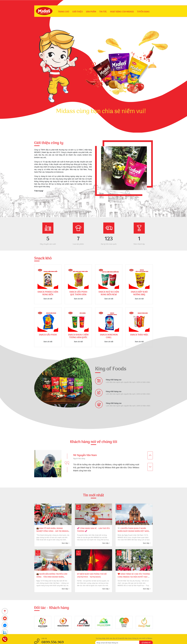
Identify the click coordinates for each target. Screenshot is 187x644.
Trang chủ (64, 12)
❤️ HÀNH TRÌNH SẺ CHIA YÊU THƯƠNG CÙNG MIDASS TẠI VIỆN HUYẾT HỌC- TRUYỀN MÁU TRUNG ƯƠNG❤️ (134, 577)
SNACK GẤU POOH (48, 335)
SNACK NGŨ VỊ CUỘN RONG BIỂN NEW (109, 293)
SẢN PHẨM (91, 12)
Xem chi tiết (48, 299)
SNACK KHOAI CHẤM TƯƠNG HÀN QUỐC (78, 336)
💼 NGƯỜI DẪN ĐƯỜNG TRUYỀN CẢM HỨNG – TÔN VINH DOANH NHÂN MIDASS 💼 (52, 577)
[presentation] (150, 455)
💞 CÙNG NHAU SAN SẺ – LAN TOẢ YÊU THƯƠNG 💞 (93, 530)
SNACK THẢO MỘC (139, 335)
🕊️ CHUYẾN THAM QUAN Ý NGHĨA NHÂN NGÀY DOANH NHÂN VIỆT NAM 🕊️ (133, 531)
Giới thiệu (78, 12)
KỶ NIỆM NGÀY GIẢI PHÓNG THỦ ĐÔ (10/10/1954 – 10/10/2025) (92, 576)
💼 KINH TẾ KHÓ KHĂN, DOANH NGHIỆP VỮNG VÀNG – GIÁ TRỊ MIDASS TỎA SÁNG (52, 531)
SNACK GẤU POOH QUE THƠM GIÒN (78, 293)
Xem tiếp (66, 543)
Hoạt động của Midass (122, 12)
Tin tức (103, 12)
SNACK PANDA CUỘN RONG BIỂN (48, 293)
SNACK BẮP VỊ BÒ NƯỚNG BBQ (139, 293)
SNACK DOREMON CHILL (109, 336)
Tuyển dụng (143, 12)
